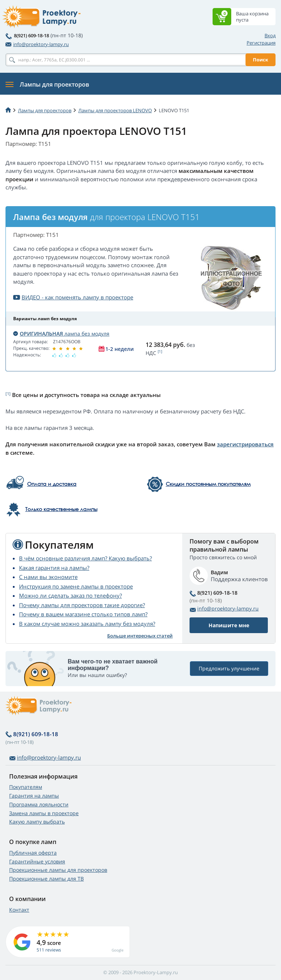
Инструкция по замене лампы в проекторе (76, 586)
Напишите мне (229, 625)
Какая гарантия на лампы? (54, 568)
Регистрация (261, 43)
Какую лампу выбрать (37, 822)
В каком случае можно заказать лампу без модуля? (87, 624)
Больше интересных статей (140, 636)
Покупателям (26, 787)
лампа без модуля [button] (61, 334)
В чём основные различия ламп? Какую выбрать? (85, 558)
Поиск (261, 60)
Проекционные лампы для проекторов (58, 870)
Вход (270, 35)
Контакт (19, 910)
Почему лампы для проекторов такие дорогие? (82, 605)
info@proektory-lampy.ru (37, 44)
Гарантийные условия (37, 861)
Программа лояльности (39, 804)
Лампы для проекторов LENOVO (115, 110)
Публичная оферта (33, 853)
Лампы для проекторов (45, 110)
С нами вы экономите (48, 577)
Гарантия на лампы (34, 796)
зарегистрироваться (245, 444)
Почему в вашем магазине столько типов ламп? (83, 614)
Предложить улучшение (229, 668)
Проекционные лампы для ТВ (46, 879)
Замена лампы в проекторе (44, 813)
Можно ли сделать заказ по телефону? (70, 595)
